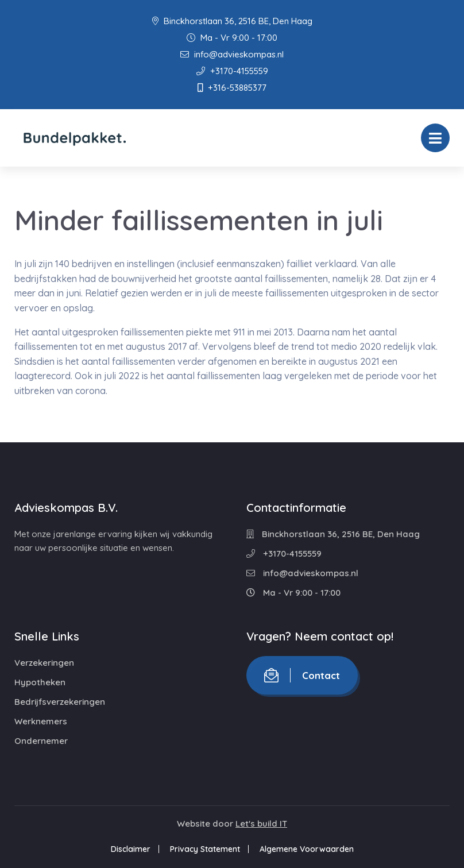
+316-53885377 (232, 88)
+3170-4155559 (232, 71)
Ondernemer (41, 741)
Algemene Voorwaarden (307, 849)
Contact (302, 675)
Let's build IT (261, 823)
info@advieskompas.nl (232, 54)
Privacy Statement (205, 849)
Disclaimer (131, 849)
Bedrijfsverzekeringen (60, 702)
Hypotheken (40, 682)
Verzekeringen (44, 663)
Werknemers (41, 721)
